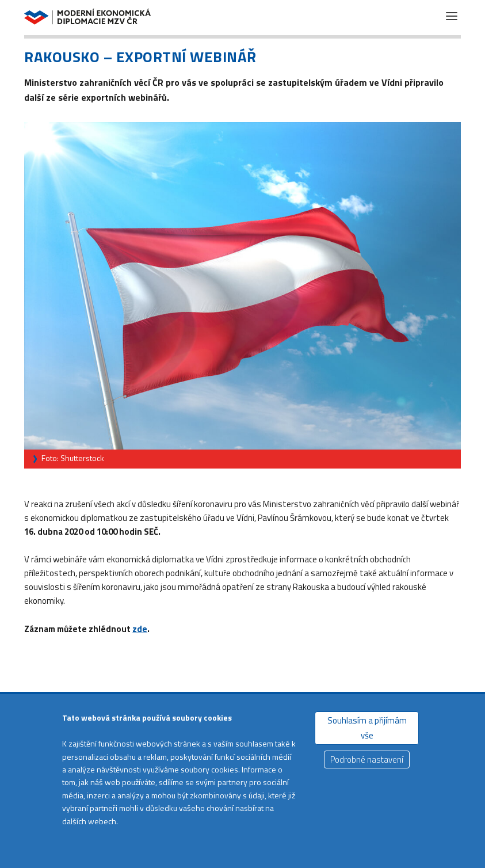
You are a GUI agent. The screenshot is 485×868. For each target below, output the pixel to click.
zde (140, 629)
